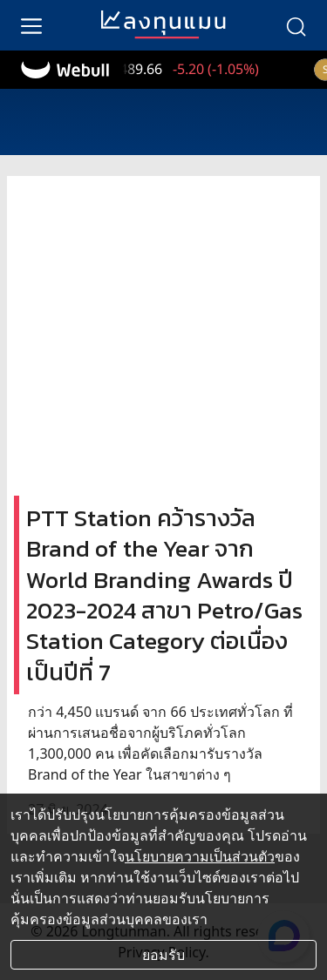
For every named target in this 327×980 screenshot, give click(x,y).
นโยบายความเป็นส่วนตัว (200, 856)
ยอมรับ (163, 955)
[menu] (31, 25)
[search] (296, 25)
